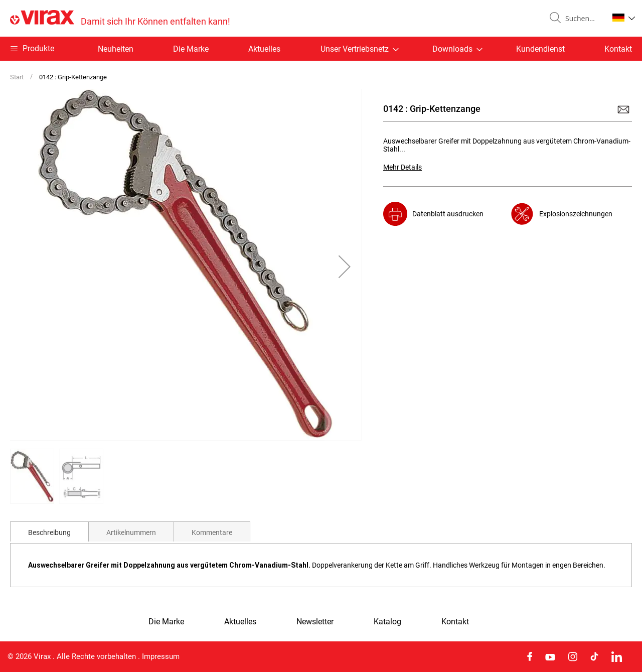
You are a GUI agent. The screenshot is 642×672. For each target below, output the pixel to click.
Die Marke (191, 49)
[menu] (321, 49)
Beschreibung (49, 532)
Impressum (161, 656)
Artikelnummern (131, 532)
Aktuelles (264, 49)
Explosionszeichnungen (576, 214)
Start (17, 77)
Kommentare (212, 532)
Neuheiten (116, 49)
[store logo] (120, 18)
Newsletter (315, 622)
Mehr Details (403, 167)
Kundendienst (540, 49)
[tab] (49, 531)
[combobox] (583, 19)
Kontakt (618, 49)
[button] (624, 18)
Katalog (387, 622)
